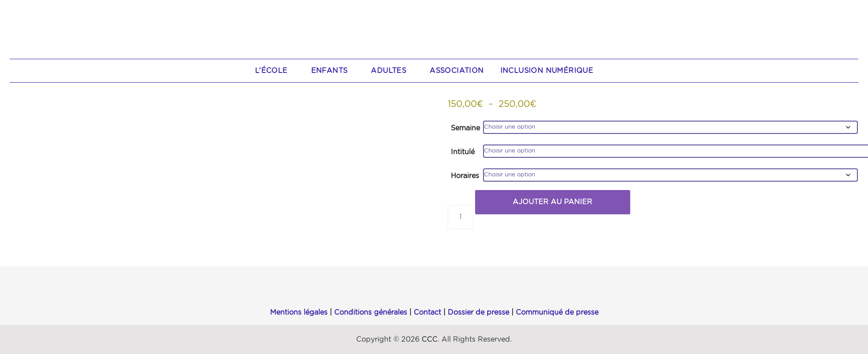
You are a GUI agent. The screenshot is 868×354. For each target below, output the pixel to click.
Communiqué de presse (557, 312)
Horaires (465, 176)
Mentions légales (299, 312)
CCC (430, 339)
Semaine (465, 128)
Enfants (334, 71)
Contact (427, 312)
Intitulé (463, 152)
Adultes (393, 71)
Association (457, 71)
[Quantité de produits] (461, 217)
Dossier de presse (478, 312)
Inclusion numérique (547, 71)
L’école (276, 71)
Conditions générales (371, 312)
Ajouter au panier (552, 202)
